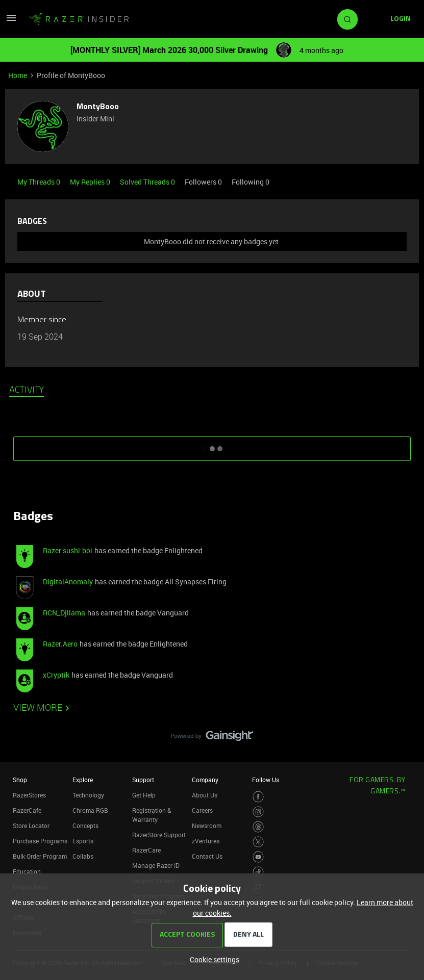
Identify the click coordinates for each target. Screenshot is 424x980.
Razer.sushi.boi (68, 550)
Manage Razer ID (156, 865)
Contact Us (207, 856)
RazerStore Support (159, 835)
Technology (88, 795)
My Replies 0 (91, 182)
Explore (83, 780)
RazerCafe (27, 810)
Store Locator (31, 826)
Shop (20, 780)
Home (18, 75)
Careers (202, 810)
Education (27, 871)
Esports (83, 841)
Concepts (85, 826)
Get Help (144, 795)
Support (143, 780)
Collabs (83, 856)
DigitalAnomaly (68, 582)
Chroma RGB (90, 810)
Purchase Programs (40, 841)
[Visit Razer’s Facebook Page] (258, 797)
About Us (205, 795)
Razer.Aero (60, 644)
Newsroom (207, 826)
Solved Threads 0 (148, 182)
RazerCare (146, 850)
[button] (11, 21)
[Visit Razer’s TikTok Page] (258, 872)
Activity (27, 391)
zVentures (206, 841)
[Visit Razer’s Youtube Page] (258, 857)
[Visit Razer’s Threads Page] (258, 827)
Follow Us (266, 780)
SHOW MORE (212, 445)
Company (205, 780)
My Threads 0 (40, 182)
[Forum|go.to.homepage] (79, 19)
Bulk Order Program (40, 856)
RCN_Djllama (64, 613)
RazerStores (29, 795)
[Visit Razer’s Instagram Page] (258, 812)
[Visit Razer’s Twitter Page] (258, 842)
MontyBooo (98, 107)
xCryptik (56, 675)
